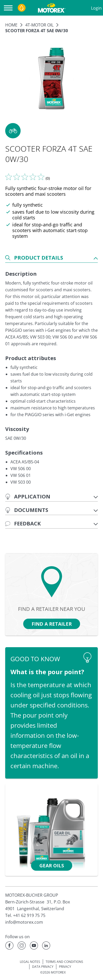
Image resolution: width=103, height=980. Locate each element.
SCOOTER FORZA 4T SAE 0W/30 (37, 31)
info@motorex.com (24, 922)
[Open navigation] (10, 8)
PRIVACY (65, 967)
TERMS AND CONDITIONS (64, 962)
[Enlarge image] (51, 79)
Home (11, 25)
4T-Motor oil (39, 25)
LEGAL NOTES (30, 962)
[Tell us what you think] (25, 177)
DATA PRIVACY (43, 967)
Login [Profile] (96, 8)
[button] (13, 131)
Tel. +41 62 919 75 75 (25, 915)
